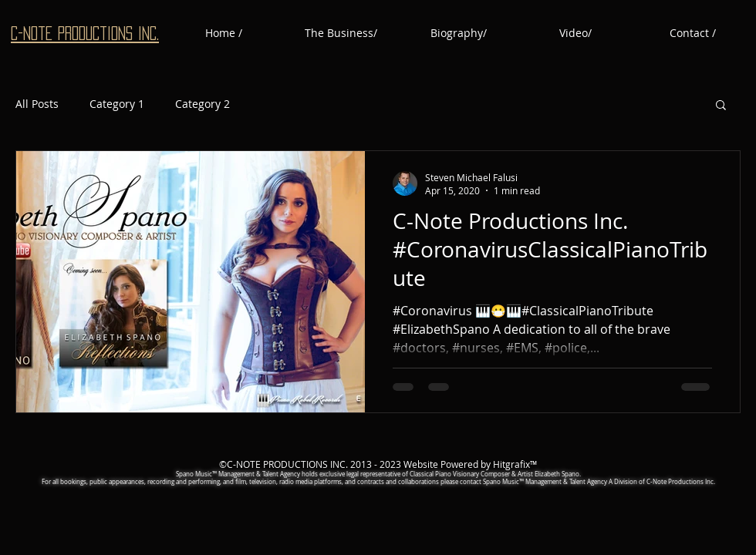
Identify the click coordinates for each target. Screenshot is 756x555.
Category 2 (202, 104)
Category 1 (117, 104)
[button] (721, 106)
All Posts (37, 104)
